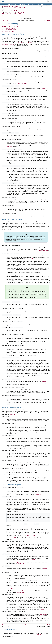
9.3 (8, 14)
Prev (3, 20)
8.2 (22, 14)
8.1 (3, 15)
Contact (39, 639)
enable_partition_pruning (29, 528)
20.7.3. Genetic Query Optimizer (9, 30)
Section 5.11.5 (14, 530)
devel (15, 11)
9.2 (10, 14)
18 (18, 8)
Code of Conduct (21, 639)
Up (8, 20)
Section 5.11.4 (10, 144)
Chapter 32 (44, 377)
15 (24, 8)
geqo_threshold (20, 555)
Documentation (6, 6)
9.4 (5, 14)
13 (14, 12)
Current (14, 8)
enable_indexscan (21, 89)
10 (21, 12)
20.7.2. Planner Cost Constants (9, 28)
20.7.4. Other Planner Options (9, 31)
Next (49, 20)
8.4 (18, 14)
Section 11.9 (44, 87)
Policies (13, 639)
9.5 (3, 14)
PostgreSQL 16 (15, 6)
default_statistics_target (8, 44)
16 (22, 8)
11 (19, 12)
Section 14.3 (33, 552)
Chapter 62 (12, 408)
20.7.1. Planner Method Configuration (10, 27)
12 (17, 12)
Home (44, 20)
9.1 (13, 14)
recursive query (43, 606)
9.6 (23, 12)
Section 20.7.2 (20, 43)
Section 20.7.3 (20, 556)
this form (39, 626)
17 (20, 8)
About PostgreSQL (31, 639)
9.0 (15, 14)
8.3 (20, 14)
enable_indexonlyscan (22, 82)
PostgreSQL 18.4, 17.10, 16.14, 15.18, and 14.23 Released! (30, 4)
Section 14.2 (39, 488)
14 (3, 9)
